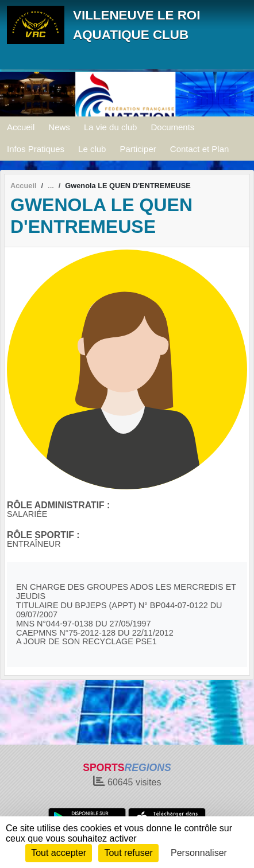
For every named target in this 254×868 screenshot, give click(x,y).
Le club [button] (92, 149)
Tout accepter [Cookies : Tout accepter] (59, 853)
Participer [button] (138, 149)
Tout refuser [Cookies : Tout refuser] (128, 853)
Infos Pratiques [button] (36, 149)
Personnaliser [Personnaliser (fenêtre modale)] (199, 853)
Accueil (21, 127)
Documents (172, 127)
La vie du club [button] (111, 127)
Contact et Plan (200, 149)
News (59, 127)
